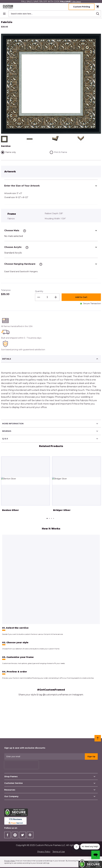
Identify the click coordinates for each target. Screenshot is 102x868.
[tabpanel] (25, 486)
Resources (50, 790)
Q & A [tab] (50, 439)
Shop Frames (50, 777)
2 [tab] (49, 518)
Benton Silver (10, 510)
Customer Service (50, 783)
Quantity (39, 291)
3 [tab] (51, 518)
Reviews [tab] (50, 431)
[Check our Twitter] (23, 835)
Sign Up (91, 756)
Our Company (50, 796)
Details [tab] (50, 359)
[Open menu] (4, 14)
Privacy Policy (44, 852)
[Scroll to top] (98, 738)
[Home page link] (8, 7)
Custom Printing (82, 7)
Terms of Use (59, 852)
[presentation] (21, 765)
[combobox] (55, 14)
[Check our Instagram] (15, 835)
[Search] (98, 14)
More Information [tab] (50, 424)
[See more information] (25, 231)
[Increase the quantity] (56, 297)
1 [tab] (47, 518)
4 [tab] (54, 518)
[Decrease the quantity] (39, 297)
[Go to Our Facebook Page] (8, 835)
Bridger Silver (62, 510)
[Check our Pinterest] (30, 835)
